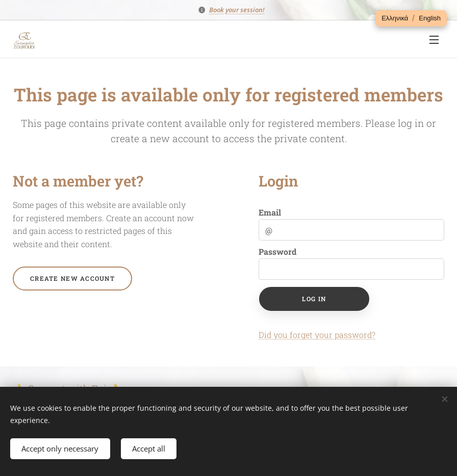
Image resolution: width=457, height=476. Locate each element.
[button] (395, 18)
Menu (434, 40)
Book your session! (237, 10)
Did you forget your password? (317, 335)
